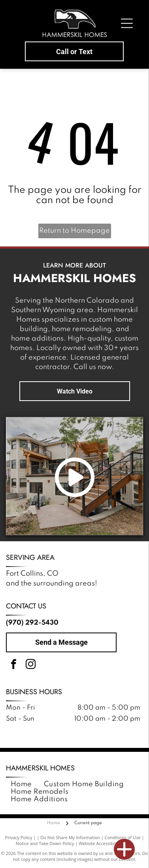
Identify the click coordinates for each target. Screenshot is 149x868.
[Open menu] (127, 23)
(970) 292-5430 (32, 623)
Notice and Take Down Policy (45, 843)
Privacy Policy (19, 837)
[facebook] (13, 666)
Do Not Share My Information (70, 837)
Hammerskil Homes (40, 768)
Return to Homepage (74, 231)
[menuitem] (21, 784)
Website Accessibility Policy (106, 843)
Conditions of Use (123, 837)
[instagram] (30, 666)
